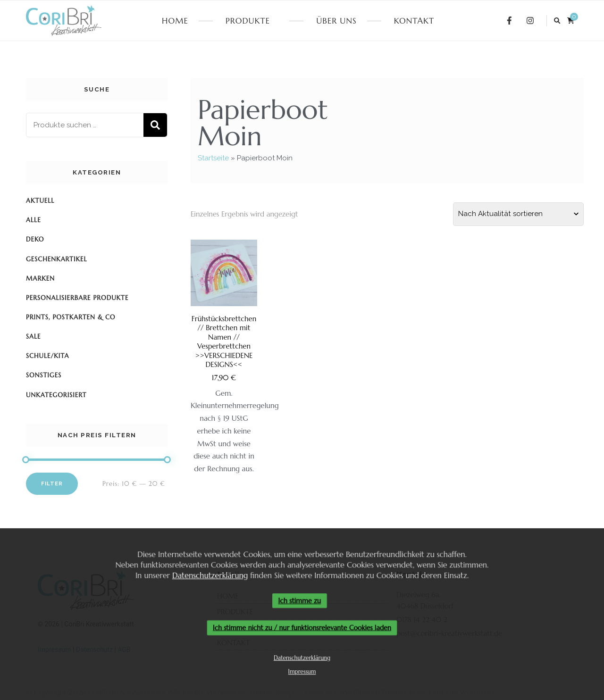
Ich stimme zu (300, 600)
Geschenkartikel (57, 259)
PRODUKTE (248, 21)
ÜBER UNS (336, 21)
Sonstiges (44, 375)
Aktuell (40, 201)
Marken (40, 279)
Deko (35, 239)
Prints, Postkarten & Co (71, 317)
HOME (175, 21)
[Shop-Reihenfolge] (518, 214)
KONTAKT (414, 21)
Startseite (213, 158)
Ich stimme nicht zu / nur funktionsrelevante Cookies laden (302, 628)
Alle (34, 220)
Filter (52, 483)
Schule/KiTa (48, 356)
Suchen (155, 125)
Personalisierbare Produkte (77, 298)
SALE (34, 337)
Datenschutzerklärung (207, 574)
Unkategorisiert (56, 395)
